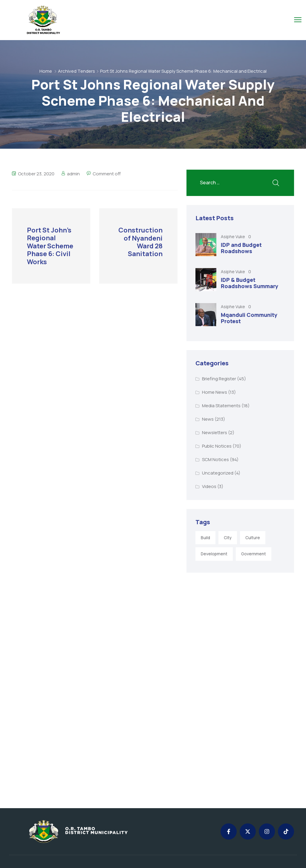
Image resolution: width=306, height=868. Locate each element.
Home (46, 71)
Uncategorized (218, 473)
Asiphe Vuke (233, 237)
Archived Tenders (76, 71)
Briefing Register (219, 379)
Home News (215, 392)
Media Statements (221, 406)
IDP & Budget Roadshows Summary (250, 283)
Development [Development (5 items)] (214, 554)
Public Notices (217, 446)
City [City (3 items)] (228, 538)
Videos (209, 486)
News (208, 419)
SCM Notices (215, 459)
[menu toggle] (298, 20)
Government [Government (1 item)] (254, 554)
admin (73, 174)
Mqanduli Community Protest (249, 318)
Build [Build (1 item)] (205, 538)
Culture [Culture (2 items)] (253, 538)
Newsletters (215, 433)
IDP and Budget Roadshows (241, 248)
